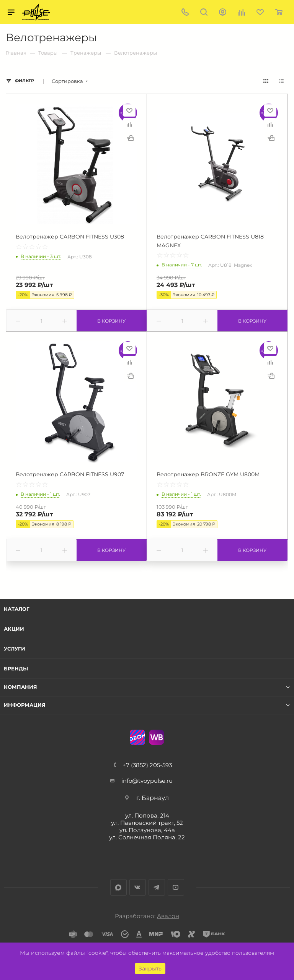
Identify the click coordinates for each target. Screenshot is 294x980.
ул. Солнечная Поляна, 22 (147, 837)
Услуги (15, 649)
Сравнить (129, 124)
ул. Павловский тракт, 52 (147, 823)
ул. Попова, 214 (147, 815)
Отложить (129, 110)
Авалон (168, 916)
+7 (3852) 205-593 (147, 765)
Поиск (204, 12)
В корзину (111, 321)
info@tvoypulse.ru (147, 781)
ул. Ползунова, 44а (147, 830)
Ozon (137, 737)
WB (157, 737)
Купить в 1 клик (130, 138)
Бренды (16, 668)
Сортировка (67, 81)
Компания (20, 687)
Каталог (17, 609)
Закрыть (150, 969)
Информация (25, 705)
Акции (14, 629)
